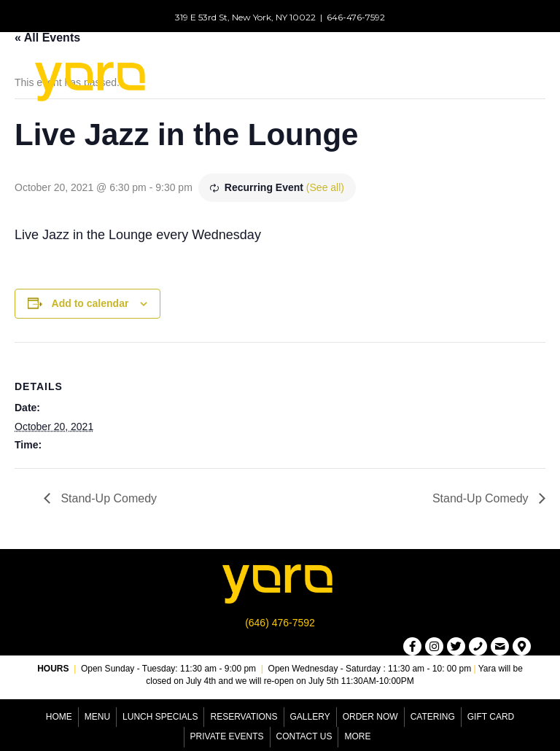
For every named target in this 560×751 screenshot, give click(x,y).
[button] (412, 646)
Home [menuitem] (59, 717)
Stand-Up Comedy (107, 498)
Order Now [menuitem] (370, 717)
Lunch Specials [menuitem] (160, 717)
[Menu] (386, 79)
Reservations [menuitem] (244, 717)
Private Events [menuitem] (227, 736)
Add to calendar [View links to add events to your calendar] (90, 303)
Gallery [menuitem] (310, 717)
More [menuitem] (357, 736)
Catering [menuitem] (433, 717)
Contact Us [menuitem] (304, 736)
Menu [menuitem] (97, 717)
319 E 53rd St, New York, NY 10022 (245, 17)
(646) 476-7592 (280, 623)
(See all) (325, 187)
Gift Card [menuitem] (491, 717)
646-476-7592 (356, 17)
